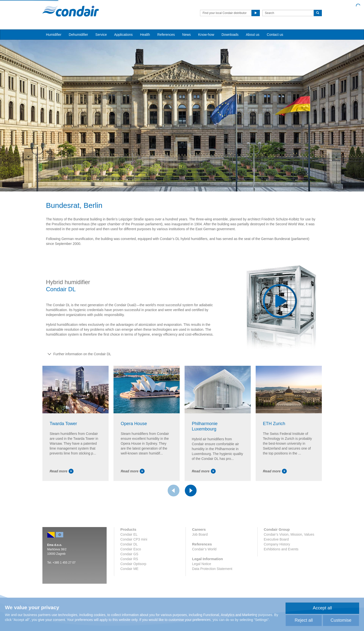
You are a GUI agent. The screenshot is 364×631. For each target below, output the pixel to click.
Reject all (304, 620)
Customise (341, 620)
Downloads (230, 35)
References (166, 35)
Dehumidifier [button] (79, 35)
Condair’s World (204, 549)
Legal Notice (201, 564)
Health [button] (145, 35)
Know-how (206, 35)
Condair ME (129, 569)
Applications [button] (124, 35)
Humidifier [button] (54, 35)
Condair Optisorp (133, 564)
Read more (62, 471)
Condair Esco (131, 549)
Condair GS (129, 554)
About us (253, 35)
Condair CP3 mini (134, 539)
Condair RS (129, 559)
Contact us (275, 35)
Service (101, 35)
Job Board (200, 534)
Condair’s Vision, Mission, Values (289, 534)
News (186, 35)
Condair (71, 11)
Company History (277, 544)
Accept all (322, 608)
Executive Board (276, 539)
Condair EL (129, 534)
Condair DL (129, 544)
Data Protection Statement (212, 569)
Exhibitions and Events (281, 549)
